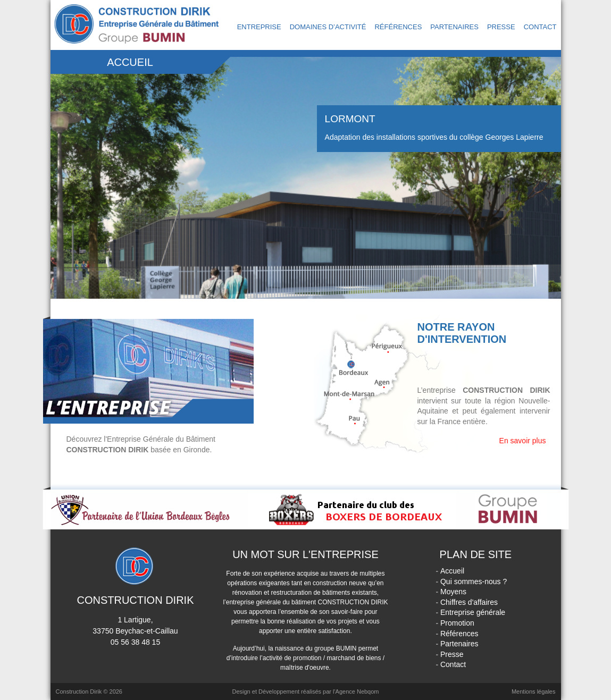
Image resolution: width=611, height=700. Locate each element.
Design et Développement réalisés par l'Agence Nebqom (305, 691)
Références (398, 27)
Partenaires (454, 27)
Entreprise (259, 27)
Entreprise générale (473, 612)
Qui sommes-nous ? (474, 581)
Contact (540, 27)
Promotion (457, 623)
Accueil (452, 571)
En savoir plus (523, 441)
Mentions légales (534, 691)
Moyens (453, 592)
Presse (501, 27)
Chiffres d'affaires (469, 602)
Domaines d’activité (328, 27)
